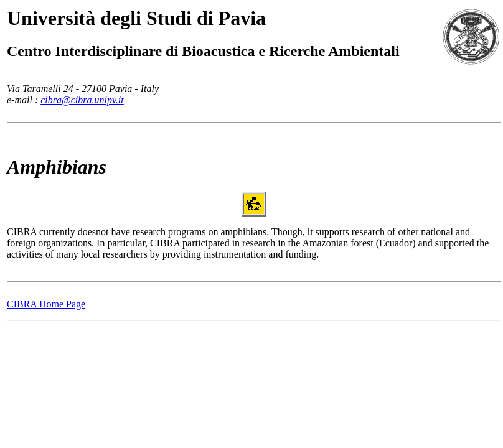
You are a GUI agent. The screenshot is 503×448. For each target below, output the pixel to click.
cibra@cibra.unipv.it (82, 100)
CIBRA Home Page (46, 304)
